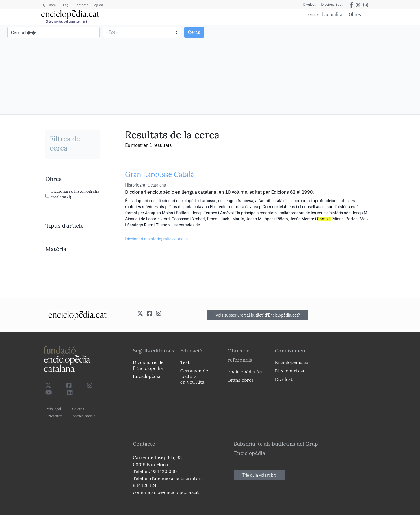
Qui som (49, 5)
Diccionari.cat (332, 5)
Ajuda (99, 5)
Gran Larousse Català (159, 175)
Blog (65, 5)
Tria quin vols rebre (260, 475)
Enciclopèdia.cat (292, 362)
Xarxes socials (84, 416)
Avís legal (54, 409)
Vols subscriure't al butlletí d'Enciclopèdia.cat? (258, 315)
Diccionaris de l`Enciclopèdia (148, 365)
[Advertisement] (314, 69)
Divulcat (310, 5)
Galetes (78, 409)
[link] (73, 179)
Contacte (81, 5)
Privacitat (54, 416)
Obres (355, 14)
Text (185, 362)
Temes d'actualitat (325, 14)
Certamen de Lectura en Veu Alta (194, 376)
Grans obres (241, 380)
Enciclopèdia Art (245, 372)
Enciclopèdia (147, 376)
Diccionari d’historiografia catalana (156, 239)
